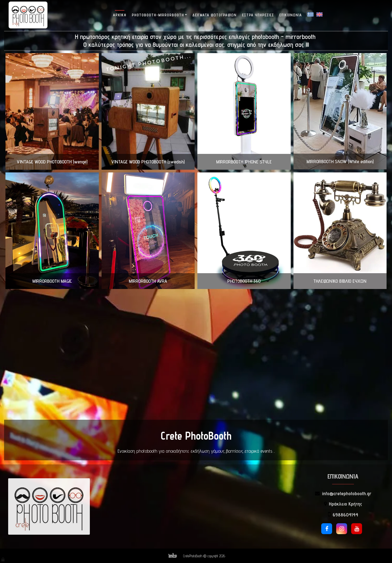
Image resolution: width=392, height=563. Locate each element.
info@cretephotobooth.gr (347, 493)
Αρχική (120, 15)
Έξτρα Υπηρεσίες (258, 15)
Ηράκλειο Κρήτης (345, 504)
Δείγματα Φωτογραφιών (215, 15)
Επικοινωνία (291, 15)
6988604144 (345, 515)
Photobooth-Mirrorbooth (158, 15)
